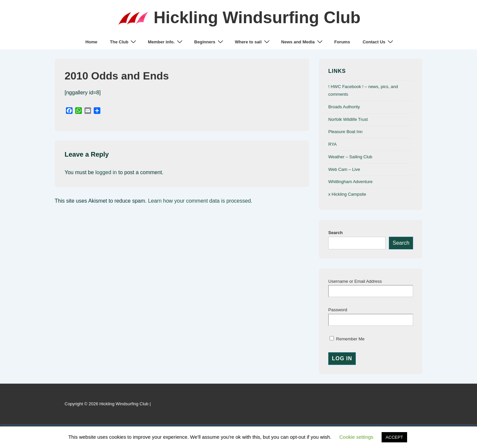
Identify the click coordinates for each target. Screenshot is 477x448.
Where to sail (253, 42)
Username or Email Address (355, 281)
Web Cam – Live (344, 169)
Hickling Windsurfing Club (257, 18)
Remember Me (347, 339)
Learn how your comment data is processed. (200, 201)
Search (335, 233)
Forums (342, 42)
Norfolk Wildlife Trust (348, 119)
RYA (333, 144)
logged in (106, 172)
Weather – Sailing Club (350, 157)
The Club (124, 42)
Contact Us (379, 42)
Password (338, 310)
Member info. (166, 42)
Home (91, 42)
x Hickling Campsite (347, 194)
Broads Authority (344, 107)
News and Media (303, 42)
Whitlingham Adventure (350, 182)
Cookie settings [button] (357, 437)
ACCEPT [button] (394, 437)
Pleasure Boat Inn (345, 132)
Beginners (210, 42)
